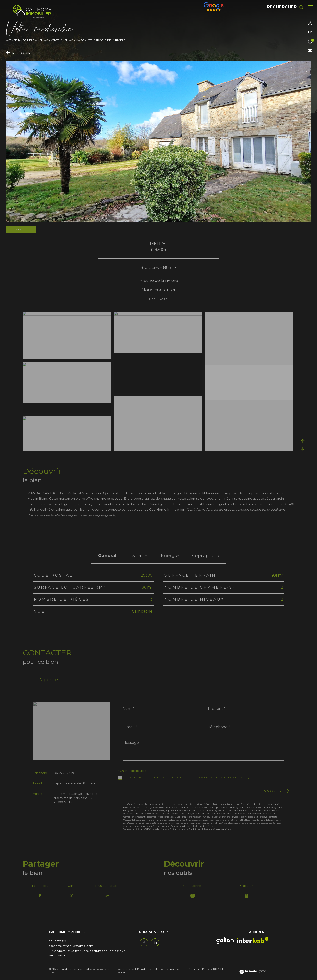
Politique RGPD (211, 970)
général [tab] (107, 555)
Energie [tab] (170, 555)
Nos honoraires (125, 970)
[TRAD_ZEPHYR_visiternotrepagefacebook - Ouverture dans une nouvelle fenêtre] (143, 943)
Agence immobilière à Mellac (27, 40)
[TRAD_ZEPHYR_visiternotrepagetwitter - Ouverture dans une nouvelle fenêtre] (154, 943)
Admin (181, 970)
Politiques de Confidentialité (170, 829)
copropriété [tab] (206, 555)
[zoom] (67, 314)
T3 (91, 40)
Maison (81, 40)
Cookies (121, 973)
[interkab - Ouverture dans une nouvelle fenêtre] (253, 941)
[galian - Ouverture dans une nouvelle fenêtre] (225, 942)
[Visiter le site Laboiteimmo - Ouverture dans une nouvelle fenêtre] (253, 973)
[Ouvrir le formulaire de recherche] (283, 7)
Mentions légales (164, 970)
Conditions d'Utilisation (200, 829)
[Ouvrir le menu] (310, 7)
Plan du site (144, 970)
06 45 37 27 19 (64, 773)
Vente (55, 40)
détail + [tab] (139, 555)
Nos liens (194, 970)
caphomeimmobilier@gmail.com (77, 783)
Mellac (68, 40)
